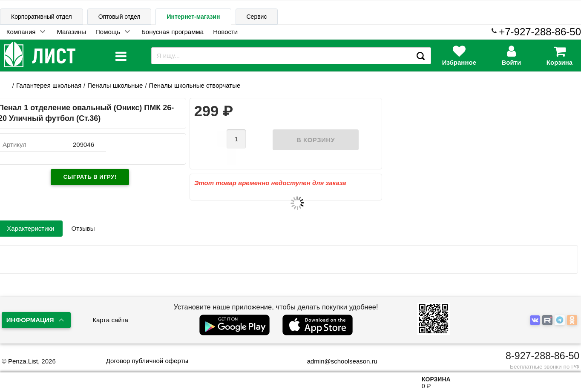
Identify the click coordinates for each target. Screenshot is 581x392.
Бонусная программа (173, 32)
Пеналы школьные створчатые (195, 85)
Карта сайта (110, 320)
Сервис (257, 17)
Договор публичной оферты (147, 361)
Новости (225, 32)
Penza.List (23, 361)
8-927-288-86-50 (542, 356)
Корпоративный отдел (42, 17)
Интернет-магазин (193, 17)
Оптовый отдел (119, 17)
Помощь (108, 32)
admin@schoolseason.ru (337, 361)
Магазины (71, 32)
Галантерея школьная (49, 85)
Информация (30, 320)
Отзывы (83, 214)
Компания (21, 32)
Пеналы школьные (115, 85)
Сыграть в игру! (90, 177)
